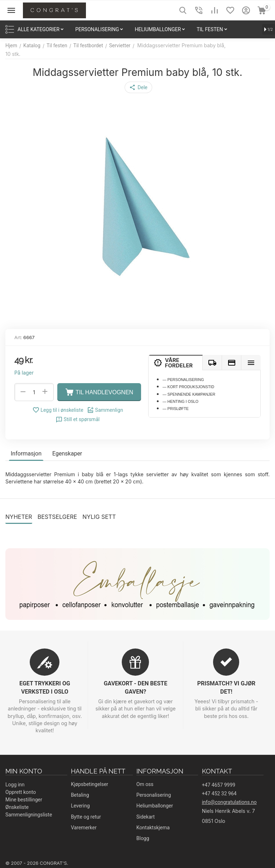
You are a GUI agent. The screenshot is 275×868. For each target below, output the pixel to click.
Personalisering (154, 795)
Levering (80, 806)
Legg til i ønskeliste (58, 410)
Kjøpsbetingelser (90, 784)
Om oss (145, 784)
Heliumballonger (155, 806)
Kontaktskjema (153, 828)
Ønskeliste (17, 807)
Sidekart (146, 817)
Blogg (143, 838)
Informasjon (26, 454)
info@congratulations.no (229, 802)
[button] (138, 87)
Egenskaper (67, 454)
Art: (18, 337)
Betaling (80, 795)
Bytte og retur (86, 817)
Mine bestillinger (24, 800)
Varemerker (84, 828)
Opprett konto (21, 792)
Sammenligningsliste (29, 815)
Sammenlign (105, 410)
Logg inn (15, 785)
